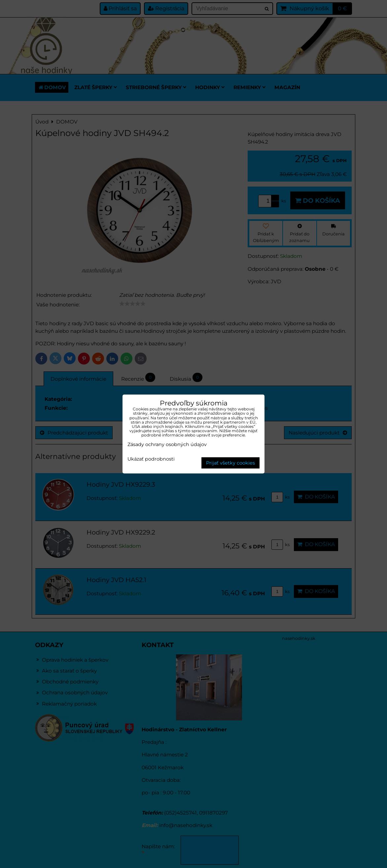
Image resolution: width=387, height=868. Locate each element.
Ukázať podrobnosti (151, 459)
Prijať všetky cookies (230, 463)
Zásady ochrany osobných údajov (167, 444)
